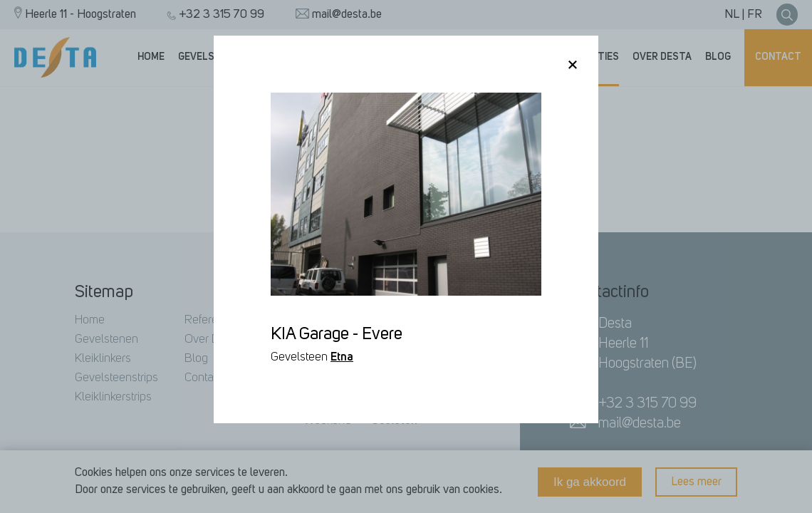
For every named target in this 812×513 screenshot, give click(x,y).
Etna (342, 358)
